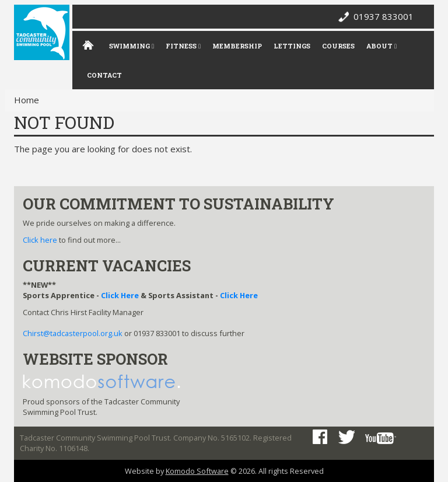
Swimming (132, 46)
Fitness (183, 46)
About (381, 46)
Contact (104, 75)
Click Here (120, 295)
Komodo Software (197, 471)
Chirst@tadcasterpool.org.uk (73, 333)
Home (27, 100)
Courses (338, 46)
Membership (237, 46)
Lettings (292, 46)
